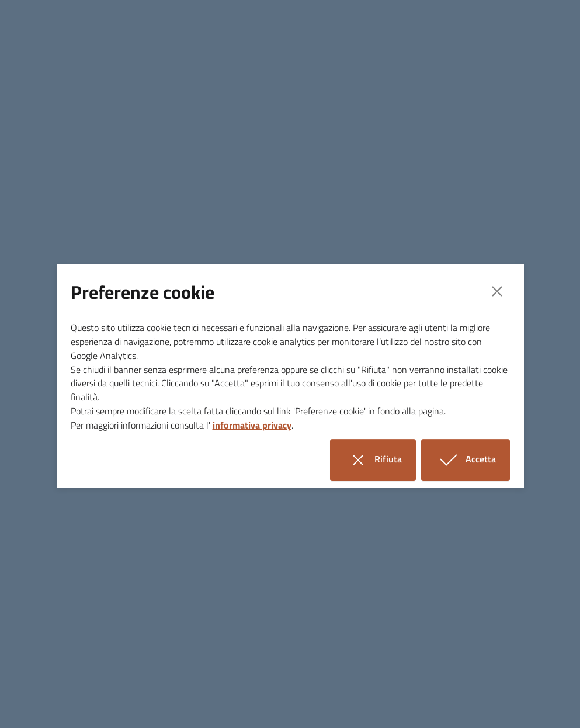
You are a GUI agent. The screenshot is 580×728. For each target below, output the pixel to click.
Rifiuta (380, 460)
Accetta (473, 460)
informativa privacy (252, 425)
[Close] (497, 291)
